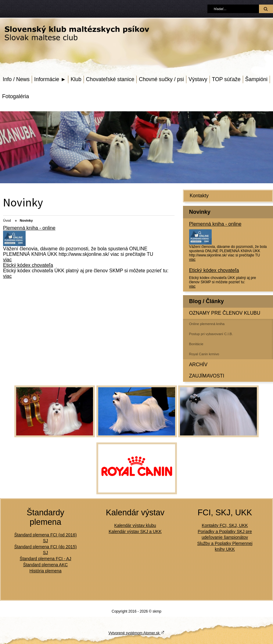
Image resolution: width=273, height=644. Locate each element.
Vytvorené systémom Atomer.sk (137, 633)
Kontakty (199, 196)
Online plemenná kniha (207, 324)
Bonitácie (196, 344)
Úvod (7, 220)
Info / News (16, 79)
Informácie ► (50, 79)
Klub (76, 79)
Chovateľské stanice (110, 79)
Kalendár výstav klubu (135, 525)
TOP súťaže (226, 79)
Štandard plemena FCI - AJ (46, 559)
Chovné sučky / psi (161, 79)
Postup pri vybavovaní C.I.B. (211, 334)
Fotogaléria (16, 96)
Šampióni (256, 79)
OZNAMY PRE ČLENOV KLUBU (225, 313)
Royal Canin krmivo (204, 354)
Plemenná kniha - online (215, 224)
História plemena (45, 571)
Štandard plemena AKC (45, 565)
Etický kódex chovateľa (214, 270)
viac (192, 259)
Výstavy (198, 79)
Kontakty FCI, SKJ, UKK (225, 525)
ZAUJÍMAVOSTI (207, 376)
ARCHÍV (198, 365)
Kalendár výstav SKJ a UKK (135, 531)
